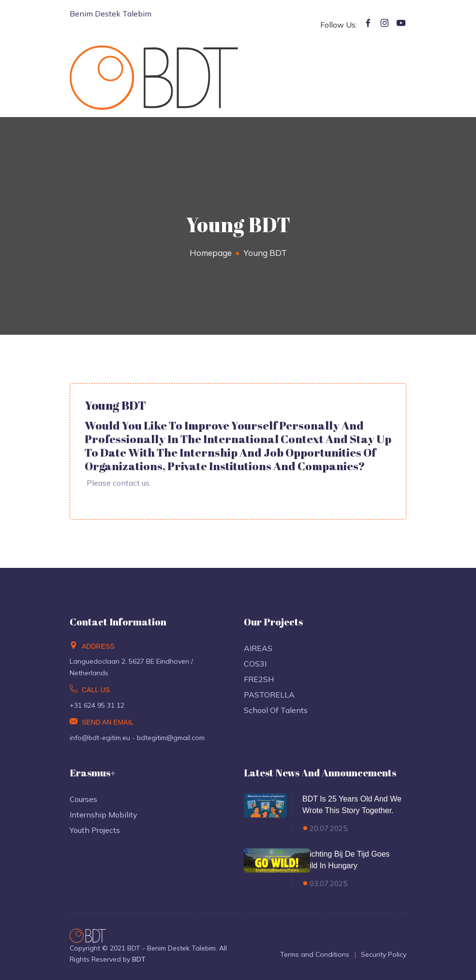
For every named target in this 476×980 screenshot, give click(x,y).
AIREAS (258, 648)
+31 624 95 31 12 (97, 705)
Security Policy (384, 954)
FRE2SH (259, 679)
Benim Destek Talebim (111, 14)
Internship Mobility (104, 815)
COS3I (255, 664)
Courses (83, 799)
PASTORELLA (269, 695)
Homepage (211, 253)
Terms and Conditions (315, 954)
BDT (139, 959)
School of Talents (276, 710)
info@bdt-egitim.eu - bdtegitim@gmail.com (137, 738)
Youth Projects (95, 830)
